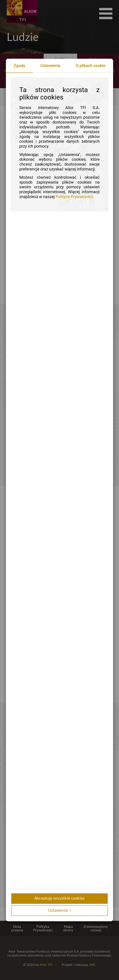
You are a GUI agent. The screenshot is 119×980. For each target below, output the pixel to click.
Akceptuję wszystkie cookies (59, 898)
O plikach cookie (90, 66)
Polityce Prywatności (74, 197)
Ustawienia (50, 66)
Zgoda (19, 66)
